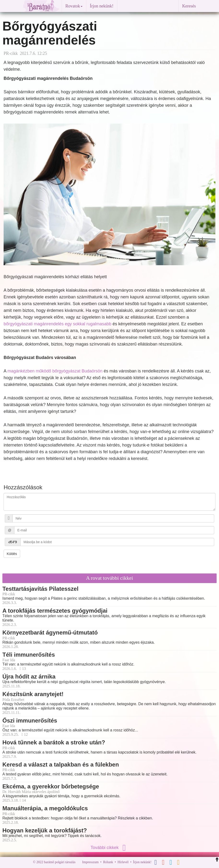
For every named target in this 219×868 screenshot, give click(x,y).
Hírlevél (123, 862)
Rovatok (74, 6)
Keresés (189, 6)
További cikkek (109, 848)
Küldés (12, 554)
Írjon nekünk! (102, 6)
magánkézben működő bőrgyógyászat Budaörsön (55, 371)
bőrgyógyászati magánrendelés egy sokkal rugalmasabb (57, 324)
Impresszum (90, 862)
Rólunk (108, 862)
